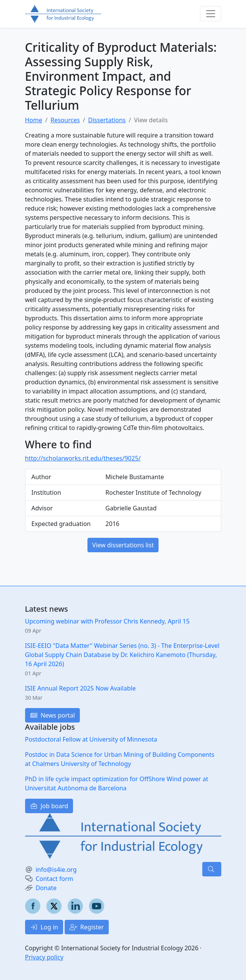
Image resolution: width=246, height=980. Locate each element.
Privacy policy (44, 957)
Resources (65, 120)
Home (34, 120)
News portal (52, 715)
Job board (49, 806)
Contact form (55, 879)
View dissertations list (123, 545)
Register (87, 927)
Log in (44, 927)
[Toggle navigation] (211, 14)
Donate (46, 888)
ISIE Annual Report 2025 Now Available (80, 688)
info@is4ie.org (56, 870)
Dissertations (107, 120)
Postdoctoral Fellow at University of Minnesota (91, 739)
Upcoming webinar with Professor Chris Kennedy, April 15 (107, 621)
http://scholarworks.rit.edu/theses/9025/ (83, 458)
